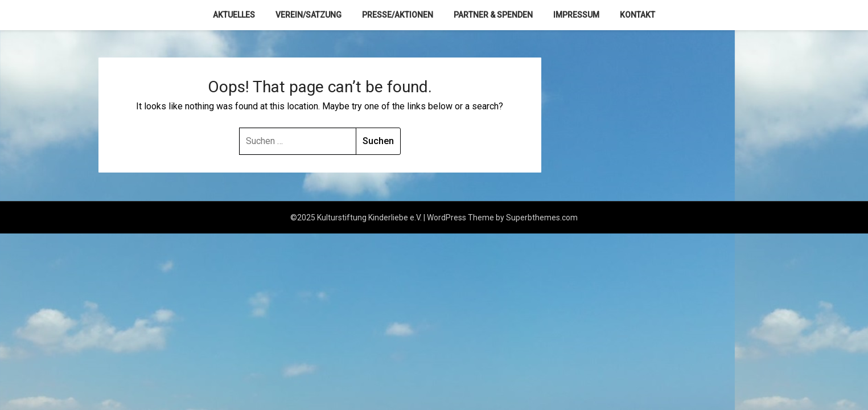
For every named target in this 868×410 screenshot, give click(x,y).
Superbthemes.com (542, 218)
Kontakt (637, 15)
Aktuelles (234, 15)
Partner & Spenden (493, 15)
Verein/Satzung (308, 15)
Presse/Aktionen (398, 15)
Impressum (576, 15)
